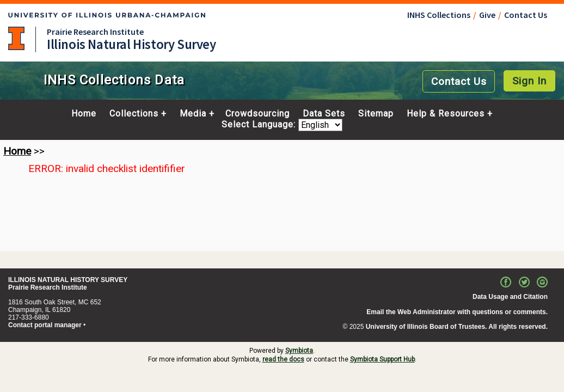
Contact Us (526, 15)
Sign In (529, 81)
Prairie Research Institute (95, 32)
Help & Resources (446, 114)
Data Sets (324, 114)
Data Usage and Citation (510, 297)
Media (193, 114)
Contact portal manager (45, 325)
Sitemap (376, 114)
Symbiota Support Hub (382, 359)
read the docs (283, 359)
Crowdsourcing (258, 114)
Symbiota (299, 351)
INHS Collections (439, 15)
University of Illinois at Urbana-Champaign (16, 38)
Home (84, 114)
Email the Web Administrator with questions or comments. (457, 312)
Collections (134, 114)
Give (487, 15)
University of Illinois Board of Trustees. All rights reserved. (457, 327)
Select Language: (260, 125)
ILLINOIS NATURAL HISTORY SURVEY (68, 280)
